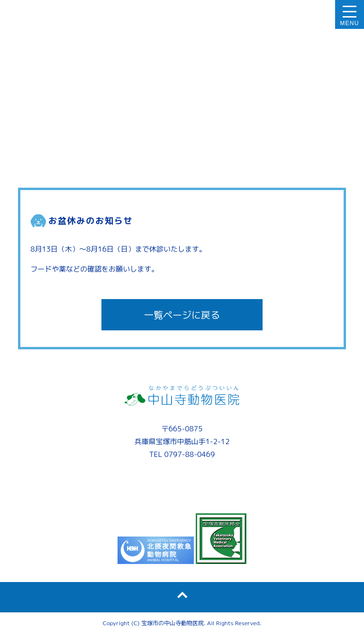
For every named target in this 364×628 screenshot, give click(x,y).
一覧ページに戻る (182, 315)
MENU (350, 23)
